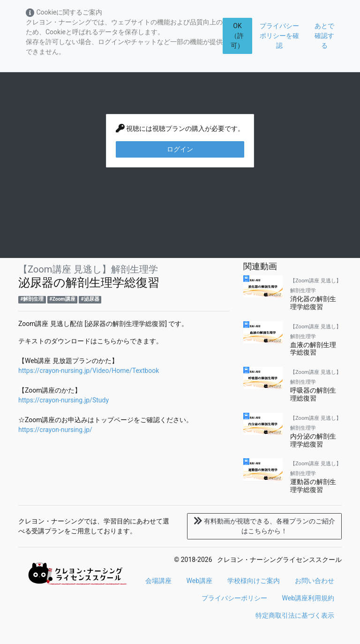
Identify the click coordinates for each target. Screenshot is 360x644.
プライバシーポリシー (234, 598)
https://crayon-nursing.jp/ (55, 430)
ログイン (180, 149)
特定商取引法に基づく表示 (295, 615)
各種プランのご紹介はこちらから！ (264, 526)
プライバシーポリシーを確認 (279, 36)
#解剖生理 (32, 299)
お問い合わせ (315, 581)
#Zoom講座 (62, 299)
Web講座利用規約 (308, 598)
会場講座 (158, 581)
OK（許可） (237, 36)
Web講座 (200, 581)
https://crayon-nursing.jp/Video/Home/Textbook (89, 371)
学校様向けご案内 (254, 581)
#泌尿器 (90, 299)
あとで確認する (324, 36)
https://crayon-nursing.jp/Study (64, 400)
